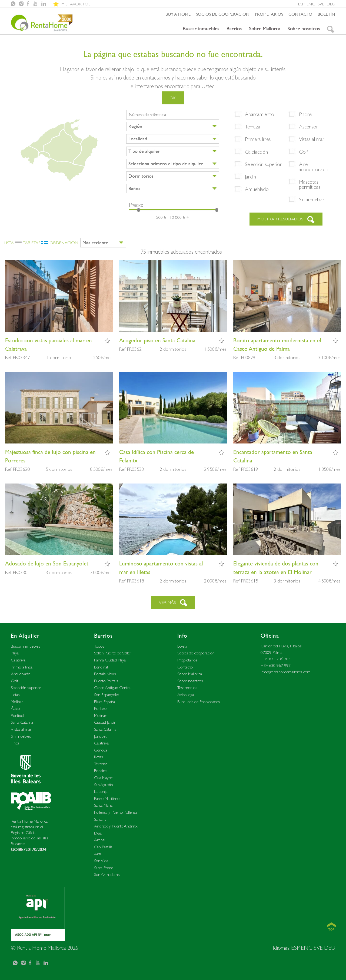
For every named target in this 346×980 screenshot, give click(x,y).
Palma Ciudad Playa (110, 660)
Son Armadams (107, 874)
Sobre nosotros (304, 28)
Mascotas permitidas (310, 184)
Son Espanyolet (107, 695)
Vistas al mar (312, 139)
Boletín (326, 14)
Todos (99, 646)
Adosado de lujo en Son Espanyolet (47, 563)
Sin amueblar (312, 199)
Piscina (305, 114)
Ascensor (309, 127)
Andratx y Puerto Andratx (116, 826)
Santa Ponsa (104, 868)
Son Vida (101, 861)
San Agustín (104, 785)
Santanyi (101, 819)
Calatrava (18, 660)
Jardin (250, 177)
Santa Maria (103, 805)
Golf (304, 152)
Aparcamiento (259, 114)
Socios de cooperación (223, 14)
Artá (98, 854)
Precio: (136, 205)
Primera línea (258, 139)
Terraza (253, 127)
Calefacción (256, 152)
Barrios (234, 28)
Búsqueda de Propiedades (199, 702)
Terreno (101, 764)
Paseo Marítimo (107, 798)
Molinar (17, 702)
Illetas (15, 695)
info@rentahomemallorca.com (286, 672)
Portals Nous (105, 674)
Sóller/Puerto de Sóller (113, 653)
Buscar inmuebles (201, 28)
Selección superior (263, 164)
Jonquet (100, 736)
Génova (101, 750)
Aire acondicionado (314, 167)
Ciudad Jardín (105, 722)
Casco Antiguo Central (113, 688)
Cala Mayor (103, 778)
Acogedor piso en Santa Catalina (157, 340)
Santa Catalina (22, 722)
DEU (331, 4)
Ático (15, 708)
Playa (15, 653)
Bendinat (101, 667)
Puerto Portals (106, 681)
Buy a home (178, 14)
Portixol (17, 715)
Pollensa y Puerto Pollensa (116, 812)
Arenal (100, 840)
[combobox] (173, 126)
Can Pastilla (103, 847)
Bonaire (100, 771)
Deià (98, 833)
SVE (321, 4)
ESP (301, 4)
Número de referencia (147, 115)
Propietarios (269, 14)
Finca (15, 743)
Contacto (300, 14)
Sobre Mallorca (265, 28)
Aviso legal (186, 695)
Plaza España (104, 702)
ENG (311, 4)
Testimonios (187, 688)
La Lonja (101, 791)
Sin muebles (21, 736)
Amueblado (257, 189)
